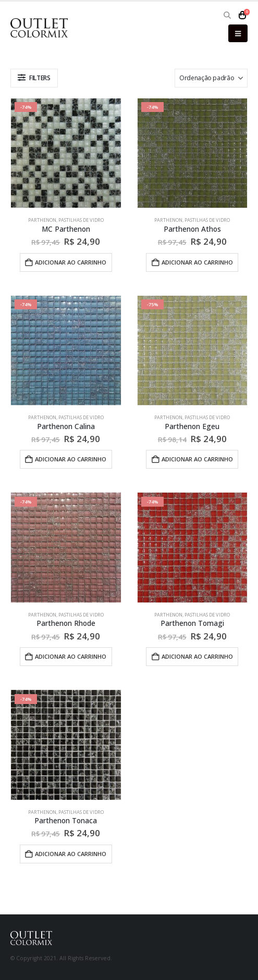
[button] (228, 15)
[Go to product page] (66, 153)
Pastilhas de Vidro (81, 220)
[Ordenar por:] (211, 78)
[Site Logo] (39, 28)
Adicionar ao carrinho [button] (71, 262)
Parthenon (42, 220)
